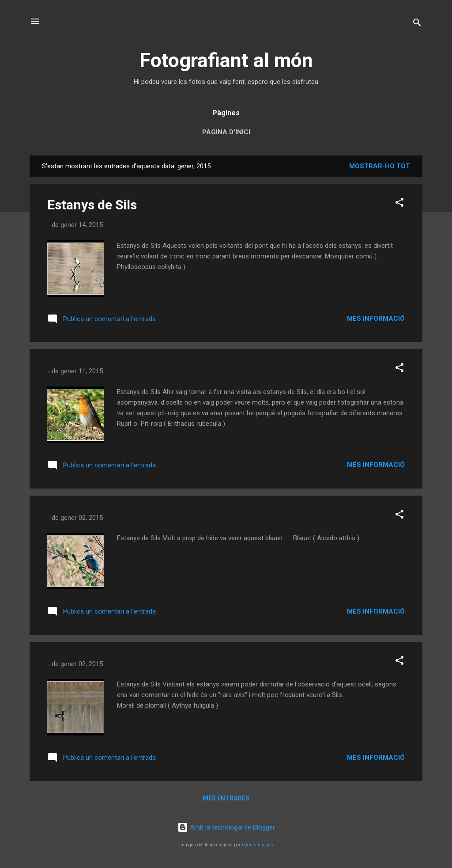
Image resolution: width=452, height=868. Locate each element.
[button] (399, 204)
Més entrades (226, 798)
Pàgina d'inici (226, 132)
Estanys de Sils (92, 205)
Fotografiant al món (226, 60)
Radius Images (258, 845)
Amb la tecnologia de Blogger (226, 827)
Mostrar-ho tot (380, 166)
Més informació (376, 318)
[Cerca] (417, 24)
